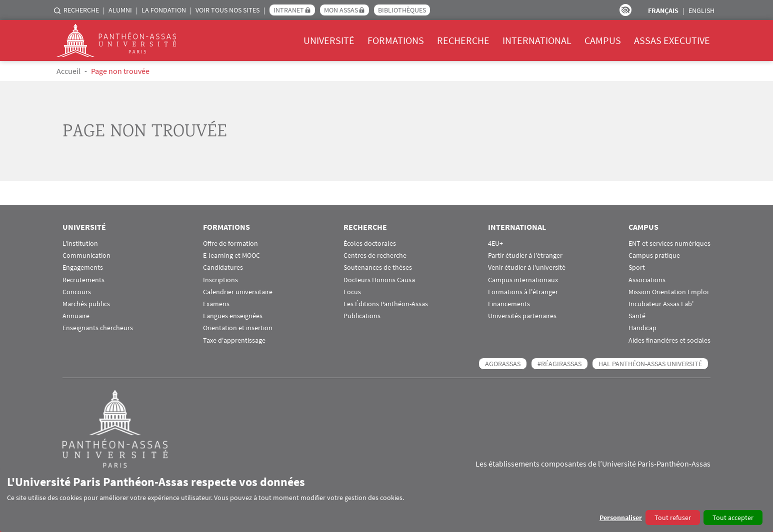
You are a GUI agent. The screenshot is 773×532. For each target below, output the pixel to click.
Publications (362, 316)
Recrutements (83, 280)
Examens (216, 304)
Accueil (68, 71)
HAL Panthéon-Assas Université (650, 364)
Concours (77, 292)
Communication (86, 256)
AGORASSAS (503, 364)
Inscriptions (220, 280)
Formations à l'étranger (523, 292)
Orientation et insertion (238, 328)
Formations (396, 40)
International (537, 40)
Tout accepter (733, 518)
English (701, 10)
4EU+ (495, 244)
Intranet (289, 10)
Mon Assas (341, 10)
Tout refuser (673, 518)
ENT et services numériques (669, 244)
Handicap (642, 328)
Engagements (83, 267)
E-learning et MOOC (231, 256)
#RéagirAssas (559, 364)
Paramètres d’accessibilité (625, 10)
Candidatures (223, 267)
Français (663, 10)
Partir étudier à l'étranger (525, 256)
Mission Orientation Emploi (668, 292)
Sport (637, 267)
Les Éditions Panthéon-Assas (386, 304)
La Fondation (164, 10)
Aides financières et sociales (669, 340)
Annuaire (76, 316)
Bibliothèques (402, 10)
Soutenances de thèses (378, 267)
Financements (509, 304)
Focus (352, 292)
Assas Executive (672, 40)
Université (329, 40)
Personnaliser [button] (621, 518)
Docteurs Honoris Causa (379, 280)
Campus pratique (654, 256)
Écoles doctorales (370, 244)
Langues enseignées (233, 316)
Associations (647, 280)
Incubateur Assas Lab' (661, 304)
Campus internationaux (523, 280)
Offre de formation (230, 244)
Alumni (120, 10)
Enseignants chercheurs (98, 328)
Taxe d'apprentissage (234, 340)
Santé (637, 316)
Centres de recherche (375, 256)
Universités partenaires (522, 316)
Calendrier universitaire (238, 292)
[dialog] (386, 500)
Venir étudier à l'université (527, 267)
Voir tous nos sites (227, 10)
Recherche (81, 10)
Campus (603, 40)
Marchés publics (86, 304)
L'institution (80, 244)
